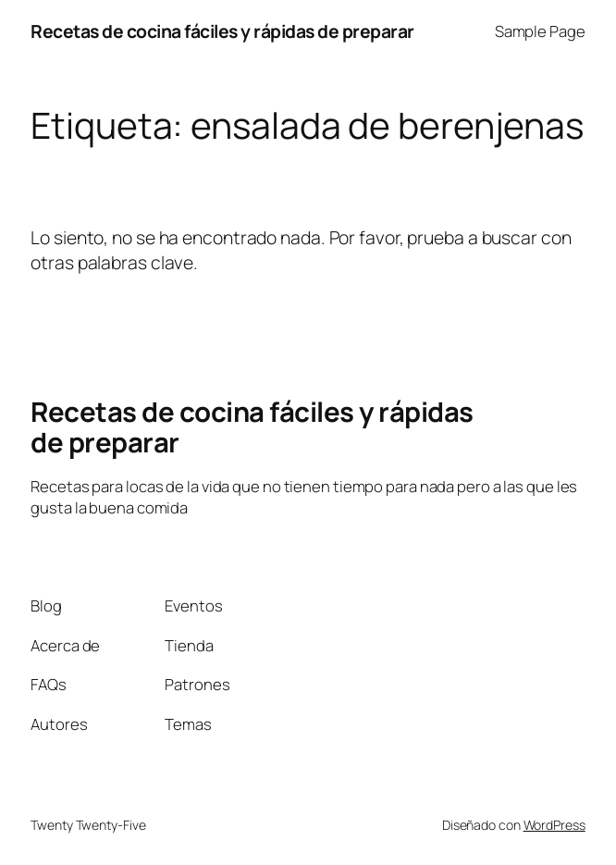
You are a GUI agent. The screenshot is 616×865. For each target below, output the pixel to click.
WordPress (554, 825)
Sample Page (540, 31)
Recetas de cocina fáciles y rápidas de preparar (222, 31)
